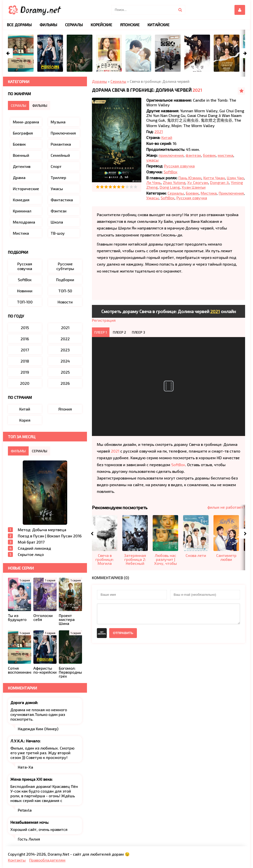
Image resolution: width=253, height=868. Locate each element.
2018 (25, 361)
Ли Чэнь (154, 182)
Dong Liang (170, 187)
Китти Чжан (214, 178)
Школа (57, 222)
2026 (65, 383)
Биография (23, 133)
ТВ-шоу (58, 233)
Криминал (22, 211)
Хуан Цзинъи (194, 187)
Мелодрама (24, 222)
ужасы (152, 160)
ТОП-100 (25, 302)
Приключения (231, 193)
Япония (65, 409)
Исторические (26, 189)
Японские (130, 25)
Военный (21, 155)
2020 (25, 383)
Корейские (101, 25)
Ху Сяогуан (198, 182)
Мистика (209, 193)
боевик (209, 155)
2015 (25, 328)
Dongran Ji (219, 182)
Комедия (21, 200)
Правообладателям (47, 860)
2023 (65, 350)
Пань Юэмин (190, 178)
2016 (25, 339)
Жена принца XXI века (31, 779)
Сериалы (176, 193)
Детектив (22, 166)
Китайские (158, 25)
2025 (65, 372)
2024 (65, 361)
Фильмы (48, 25)
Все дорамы (19, 25)
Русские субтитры (65, 266)
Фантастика (62, 200)
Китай (167, 137)
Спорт (56, 166)
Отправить (123, 633)
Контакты (17, 860)
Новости (65, 302)
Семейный (60, 155)
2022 (65, 339)
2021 (197, 90)
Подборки (65, 280)
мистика (225, 155)
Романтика (61, 144)
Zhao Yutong (174, 182)
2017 (25, 350)
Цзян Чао (235, 178)
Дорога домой (24, 702)
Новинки (25, 291)
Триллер (58, 177)
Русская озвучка (179, 166)
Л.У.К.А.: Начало (25, 741)
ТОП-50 (65, 291)
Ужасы (152, 198)
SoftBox (170, 172)
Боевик (192, 193)
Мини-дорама (26, 122)
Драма (19, 177)
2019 (25, 372)
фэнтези (193, 155)
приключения (171, 155)
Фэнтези (59, 211)
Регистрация (104, 320)
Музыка (58, 122)
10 (136, 187)
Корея (25, 420)
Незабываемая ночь (29, 822)
